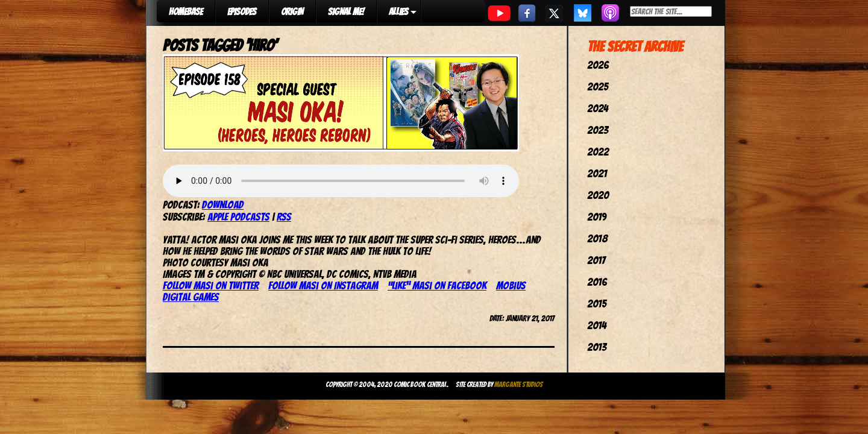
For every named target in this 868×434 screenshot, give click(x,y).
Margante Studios (519, 384)
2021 (597, 173)
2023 (598, 130)
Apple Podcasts (238, 217)
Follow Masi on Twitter (211, 285)
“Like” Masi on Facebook (437, 285)
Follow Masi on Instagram (323, 285)
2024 (598, 108)
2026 (598, 65)
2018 (597, 238)
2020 (598, 195)
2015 (597, 303)
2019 (597, 217)
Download (223, 205)
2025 (598, 86)
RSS (284, 217)
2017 (596, 260)
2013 (597, 347)
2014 (597, 325)
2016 (597, 282)
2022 (598, 152)
